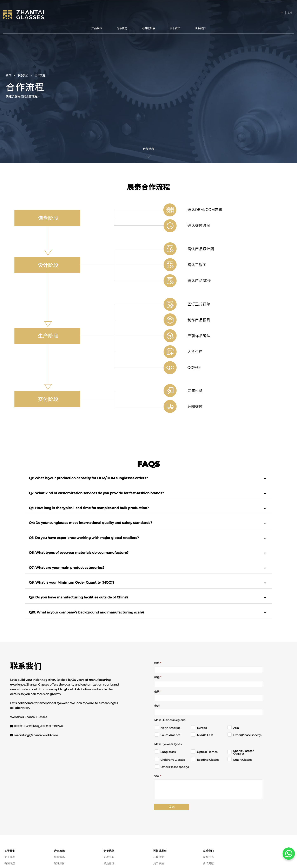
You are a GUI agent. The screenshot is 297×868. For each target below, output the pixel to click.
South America (170, 735)
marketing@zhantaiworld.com (36, 735)
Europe (202, 728)
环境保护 (159, 857)
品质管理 (109, 863)
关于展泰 (10, 857)
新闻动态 (10, 863)
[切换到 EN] (290, 13)
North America (170, 728)
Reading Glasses (208, 760)
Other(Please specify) (247, 735)
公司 (158, 692)
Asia (236, 728)
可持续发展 (148, 28)
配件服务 (59, 863)
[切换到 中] (282, 13)
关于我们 (175, 28)
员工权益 (159, 863)
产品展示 (97, 28)
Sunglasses (168, 752)
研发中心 (109, 857)
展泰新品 (59, 857)
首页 (8, 75)
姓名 (158, 663)
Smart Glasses (243, 760)
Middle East (205, 735)
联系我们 (200, 28)
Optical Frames (207, 752)
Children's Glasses (173, 760)
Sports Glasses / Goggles (243, 752)
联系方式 (208, 857)
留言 (158, 776)
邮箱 (158, 677)
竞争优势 (122, 28)
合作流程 (148, 149)
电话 (157, 706)
